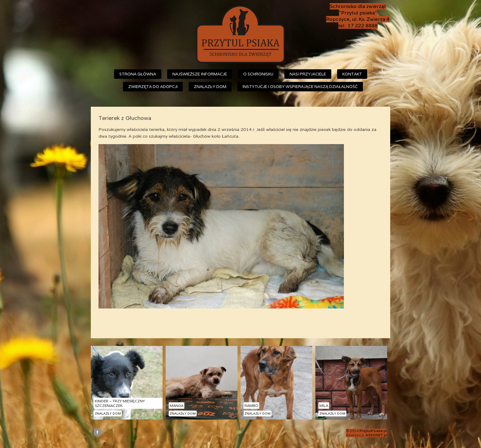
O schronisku (258, 74)
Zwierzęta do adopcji (153, 87)
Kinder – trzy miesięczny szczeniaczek (120, 403)
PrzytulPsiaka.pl (373, 431)
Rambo (251, 406)
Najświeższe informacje (200, 74)
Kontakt (352, 74)
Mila (324, 406)
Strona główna (138, 74)
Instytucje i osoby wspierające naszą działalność (300, 87)
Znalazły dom (210, 87)
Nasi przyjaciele (308, 74)
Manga (177, 406)
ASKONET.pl (376, 435)
